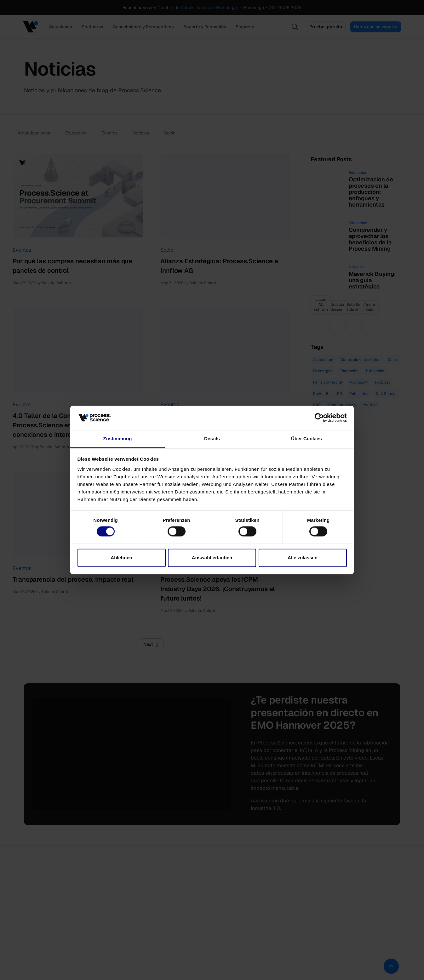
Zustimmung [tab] (118, 439)
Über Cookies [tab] (307, 439)
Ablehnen (121, 558)
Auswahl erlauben (212, 558)
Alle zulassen (303, 558)
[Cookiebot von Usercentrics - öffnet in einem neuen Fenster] (319, 418)
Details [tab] (212, 439)
